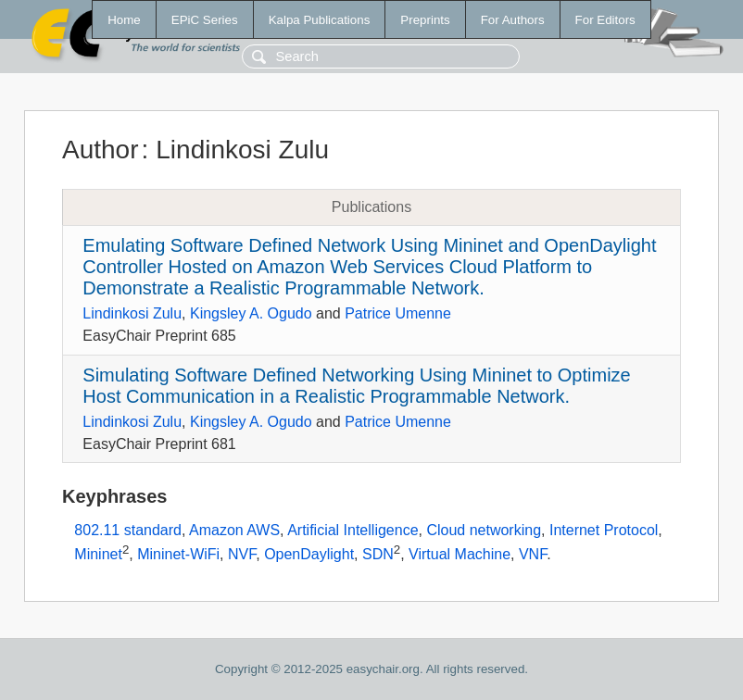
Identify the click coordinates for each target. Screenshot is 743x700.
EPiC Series (205, 20)
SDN (378, 554)
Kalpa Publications (320, 20)
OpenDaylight (309, 554)
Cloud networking (484, 530)
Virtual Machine (460, 554)
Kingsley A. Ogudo (251, 313)
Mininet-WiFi (178, 554)
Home (124, 20)
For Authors (513, 20)
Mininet (98, 554)
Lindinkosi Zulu (132, 313)
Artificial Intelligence (353, 530)
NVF (242, 554)
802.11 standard (128, 530)
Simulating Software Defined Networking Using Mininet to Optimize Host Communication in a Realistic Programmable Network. (356, 386)
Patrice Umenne (398, 313)
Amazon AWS (234, 530)
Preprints (425, 20)
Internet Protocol (604, 530)
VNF (533, 554)
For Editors (605, 20)
